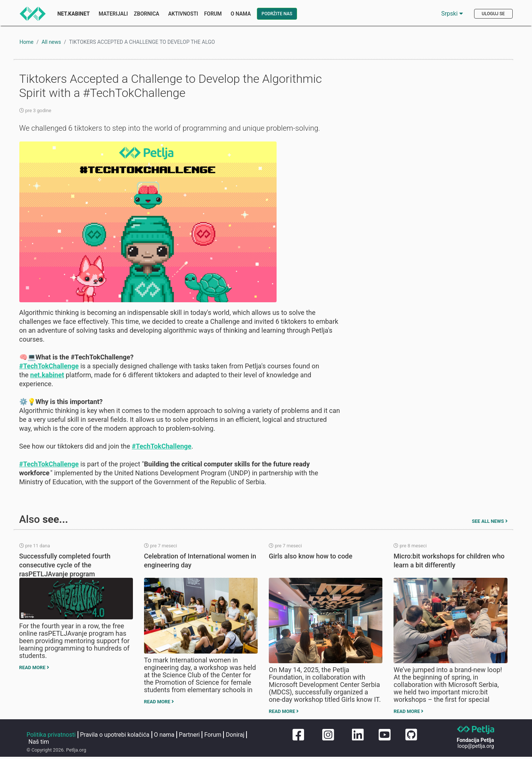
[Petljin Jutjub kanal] (385, 735)
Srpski (452, 14)
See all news (490, 521)
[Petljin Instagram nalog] (327, 735)
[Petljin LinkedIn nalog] (356, 735)
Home (27, 42)
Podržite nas (277, 14)
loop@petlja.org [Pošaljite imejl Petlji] (476, 746)
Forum (213, 14)
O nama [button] (241, 14)
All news (51, 42)
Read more (34, 667)
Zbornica (147, 14)
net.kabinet (47, 375)
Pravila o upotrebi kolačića (115, 735)
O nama (164, 735)
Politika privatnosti (51, 735)
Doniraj (235, 735)
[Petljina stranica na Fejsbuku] (297, 735)
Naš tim (39, 742)
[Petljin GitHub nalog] (411, 735)
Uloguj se (493, 14)
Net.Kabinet (74, 14)
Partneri (189, 735)
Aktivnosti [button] (183, 14)
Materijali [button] (113, 14)
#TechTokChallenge (49, 366)
